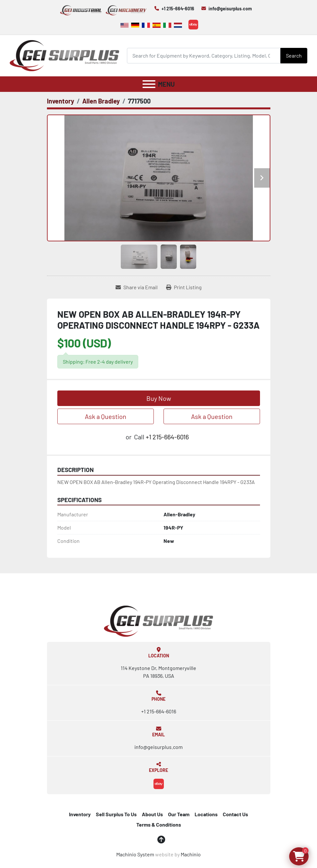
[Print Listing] (184, 287)
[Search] (204, 55)
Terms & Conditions (159, 824)
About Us (152, 814)
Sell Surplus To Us (116, 814)
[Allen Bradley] (101, 101)
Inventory (80, 814)
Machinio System (135, 854)
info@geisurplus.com (230, 9)
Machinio (191, 854)
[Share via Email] (137, 287)
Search (294, 55)
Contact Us (235, 814)
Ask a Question (106, 416)
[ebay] (193, 25)
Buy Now (159, 398)
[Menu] (149, 84)
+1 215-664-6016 (178, 9)
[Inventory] (61, 101)
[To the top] (161, 840)
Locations (206, 814)
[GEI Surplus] (159, 620)
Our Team (179, 814)
